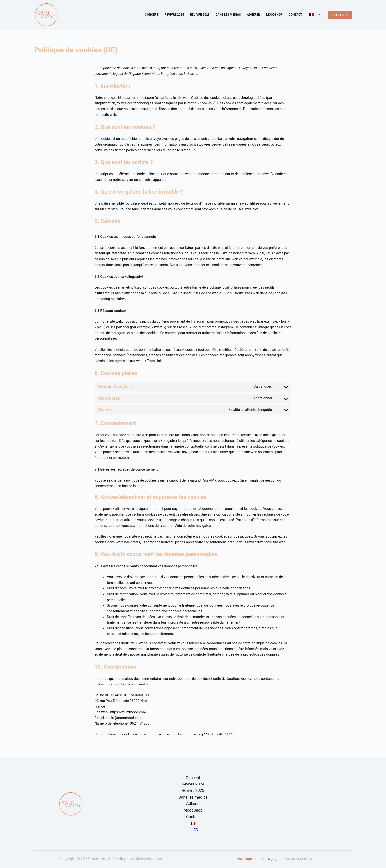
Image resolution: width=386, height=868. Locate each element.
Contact (295, 15)
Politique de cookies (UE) (257, 859)
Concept (152, 15)
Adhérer (253, 15)
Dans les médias (228, 15)
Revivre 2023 (200, 15)
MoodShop (274, 15)
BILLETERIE (340, 15)
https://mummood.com (136, 98)
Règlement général (298, 859)
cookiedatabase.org (188, 734)
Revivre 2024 (174, 15)
